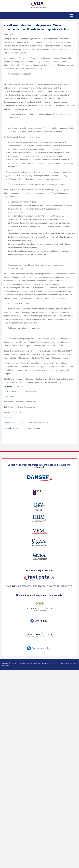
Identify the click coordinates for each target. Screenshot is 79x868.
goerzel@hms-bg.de (11, 428)
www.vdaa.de (9, 386)
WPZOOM (74, 663)
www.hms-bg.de (34, 428)
